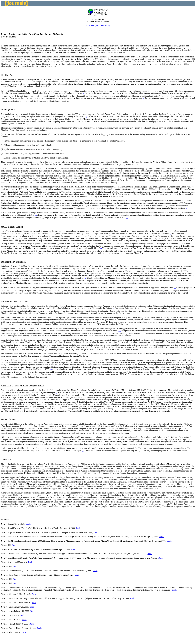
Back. (28, 524)
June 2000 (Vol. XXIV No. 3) (98, 25)
